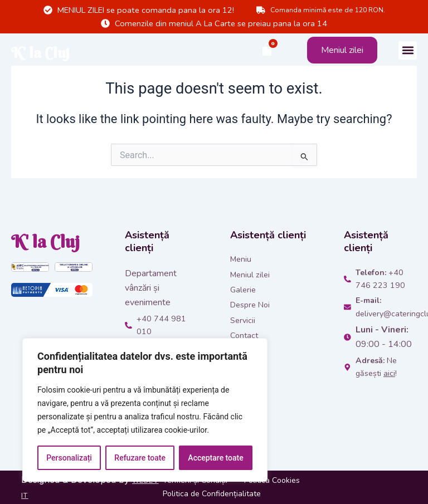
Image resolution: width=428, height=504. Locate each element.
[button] (408, 50)
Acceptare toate (215, 458)
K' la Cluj (55, 50)
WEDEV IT (43, 495)
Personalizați (69, 458)
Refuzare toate (140, 458)
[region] (145, 410)
